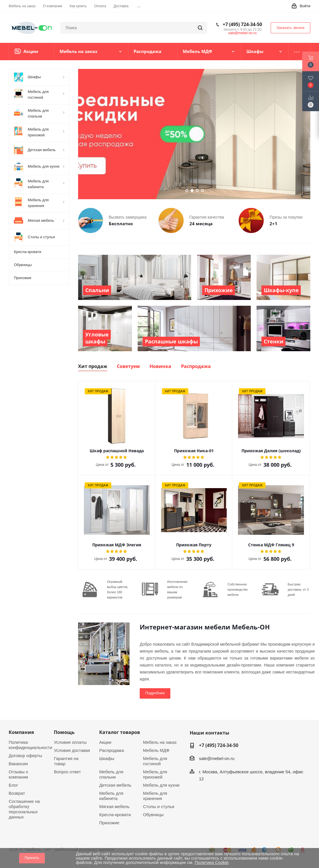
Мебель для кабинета (111, 796)
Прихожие (109, 823)
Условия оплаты (70, 742)
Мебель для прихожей (155, 774)
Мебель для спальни (111, 774)
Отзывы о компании (18, 774)
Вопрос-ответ (67, 772)
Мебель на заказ (160, 742)
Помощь (64, 732)
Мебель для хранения (155, 796)
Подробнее (155, 693)
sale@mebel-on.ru (242, 33)
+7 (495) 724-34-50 (242, 24)
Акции (105, 742)
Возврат (17, 793)
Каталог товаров (120, 732)
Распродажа (111, 750)
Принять (32, 858)
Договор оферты (25, 756)
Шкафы (107, 758)
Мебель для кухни (161, 785)
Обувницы (153, 815)
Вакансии (18, 764)
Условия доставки (72, 750)
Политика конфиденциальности (31, 745)
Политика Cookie (212, 862)
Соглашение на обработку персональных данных (24, 809)
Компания (21, 732)
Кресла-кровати (115, 815)
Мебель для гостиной (155, 761)
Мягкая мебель (114, 806)
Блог (13, 785)
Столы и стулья (158, 806)
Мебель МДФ (156, 750)
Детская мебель (115, 785)
